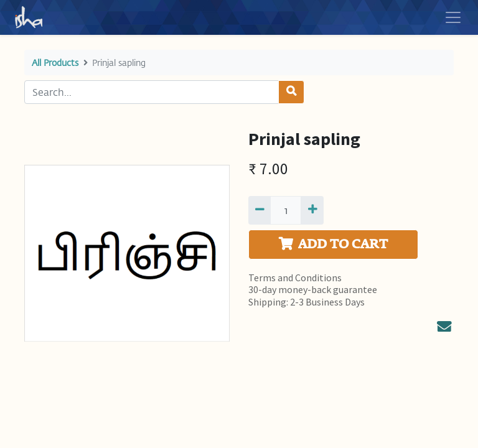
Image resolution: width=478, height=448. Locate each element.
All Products (55, 63)
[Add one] (312, 210)
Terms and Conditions (295, 278)
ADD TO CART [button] (333, 244)
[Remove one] (260, 210)
